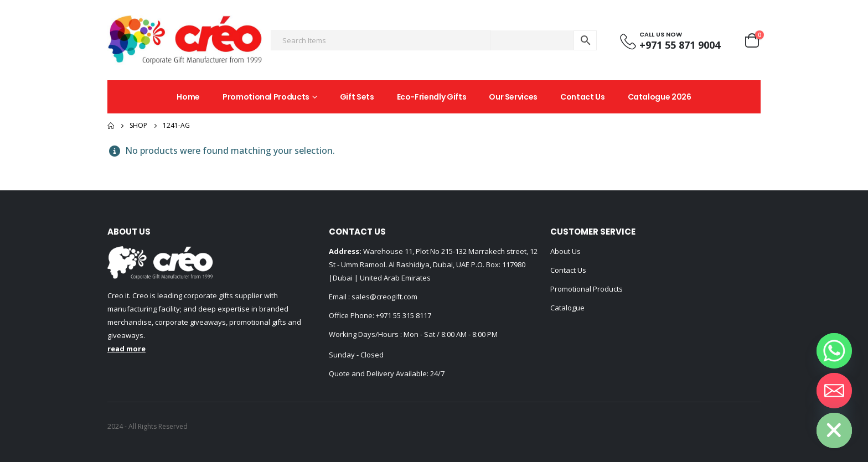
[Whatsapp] (834, 351)
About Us (565, 251)
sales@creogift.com (384, 297)
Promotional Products (266, 97)
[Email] (834, 391)
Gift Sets (357, 97)
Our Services (513, 97)
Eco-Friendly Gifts (432, 97)
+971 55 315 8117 (404, 315)
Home (188, 97)
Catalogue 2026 (660, 97)
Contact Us (583, 97)
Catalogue (567, 308)
